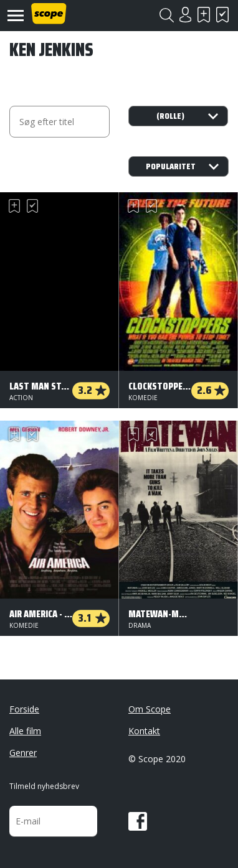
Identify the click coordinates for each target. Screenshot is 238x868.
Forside (24, 709)
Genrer (23, 753)
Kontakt (144, 731)
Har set (222, 15)
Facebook (138, 821)
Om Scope (150, 709)
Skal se (204, 15)
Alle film (25, 731)
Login (185, 15)
